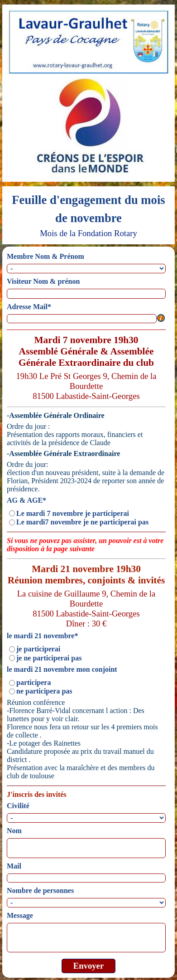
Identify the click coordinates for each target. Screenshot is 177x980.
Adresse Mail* (29, 307)
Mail (14, 866)
